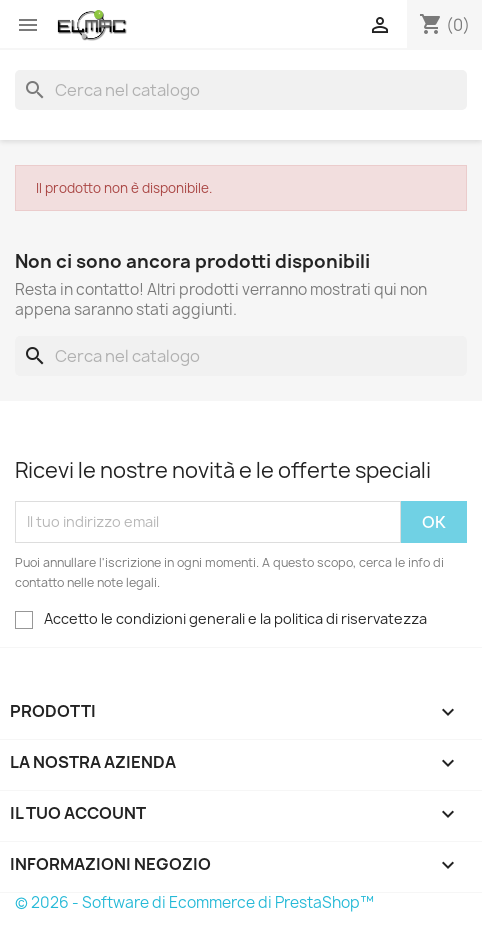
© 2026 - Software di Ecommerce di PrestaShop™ (194, 902)
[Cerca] (241, 90)
